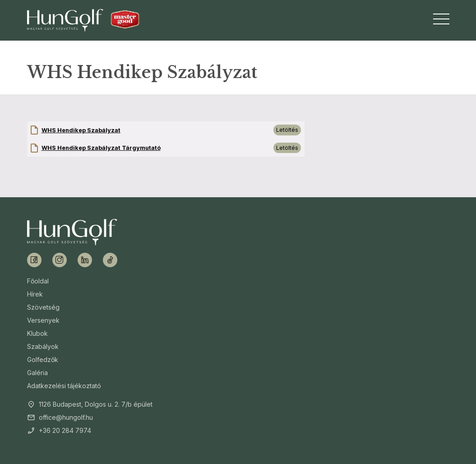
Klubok (37, 333)
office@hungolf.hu (66, 417)
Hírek (35, 294)
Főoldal (38, 281)
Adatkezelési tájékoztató (64, 386)
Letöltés (287, 130)
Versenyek (43, 320)
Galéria (37, 373)
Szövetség (43, 307)
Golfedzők (43, 360)
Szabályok (43, 346)
